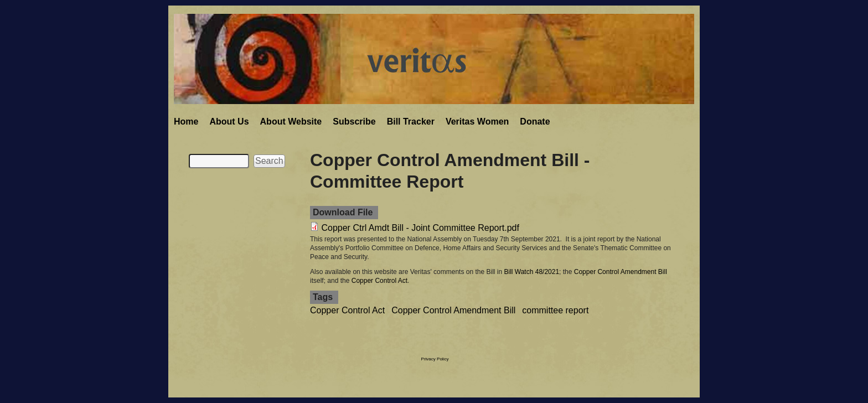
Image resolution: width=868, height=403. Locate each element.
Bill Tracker (411, 122)
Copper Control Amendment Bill (621, 272)
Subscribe (354, 122)
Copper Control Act (379, 281)
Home (186, 122)
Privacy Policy (435, 359)
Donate (535, 122)
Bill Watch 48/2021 (531, 272)
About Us (229, 122)
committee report (555, 310)
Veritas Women (477, 122)
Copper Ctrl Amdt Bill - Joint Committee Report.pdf (420, 228)
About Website (291, 122)
